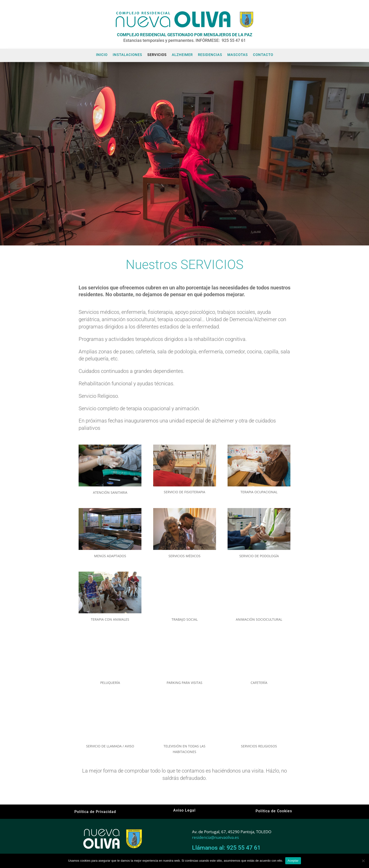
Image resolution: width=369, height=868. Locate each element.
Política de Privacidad (95, 812)
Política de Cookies (274, 811)
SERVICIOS (157, 55)
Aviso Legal (184, 810)
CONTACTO (263, 55)
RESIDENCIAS (210, 55)
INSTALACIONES (127, 55)
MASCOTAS (238, 55)
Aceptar (293, 861)
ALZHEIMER (182, 55)
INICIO (102, 55)
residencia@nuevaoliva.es (215, 837)
